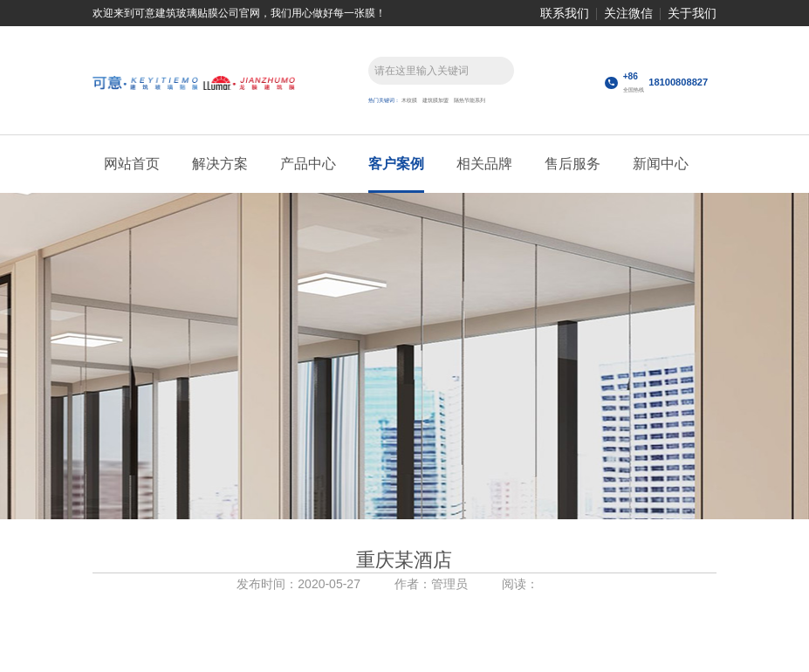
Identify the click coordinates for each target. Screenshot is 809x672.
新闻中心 (661, 164)
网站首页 (132, 164)
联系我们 (565, 13)
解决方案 (220, 164)
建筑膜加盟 (435, 100)
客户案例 (396, 164)
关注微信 (628, 13)
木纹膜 (409, 100)
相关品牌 (484, 164)
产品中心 (308, 164)
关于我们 (692, 13)
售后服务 (572, 164)
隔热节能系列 (470, 100)
